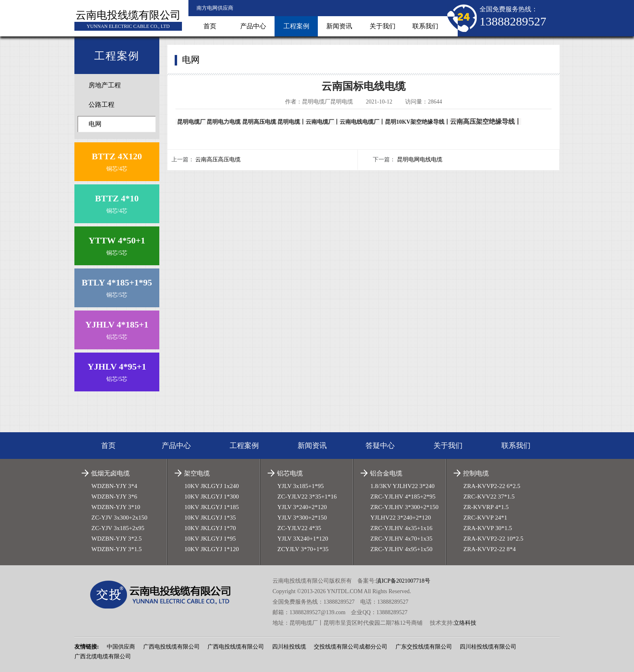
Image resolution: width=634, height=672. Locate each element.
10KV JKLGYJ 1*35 (210, 518)
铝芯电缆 (290, 473)
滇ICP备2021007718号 (403, 581)
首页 (210, 26)
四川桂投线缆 (289, 647)
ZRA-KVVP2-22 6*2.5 (492, 486)
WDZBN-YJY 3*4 (114, 486)
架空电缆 (197, 473)
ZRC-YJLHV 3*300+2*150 (405, 507)
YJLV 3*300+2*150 (302, 518)
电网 (95, 124)
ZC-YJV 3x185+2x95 (118, 528)
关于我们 (383, 26)
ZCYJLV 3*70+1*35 (303, 549)
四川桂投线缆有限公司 (488, 647)
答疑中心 (380, 446)
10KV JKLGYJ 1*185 (212, 507)
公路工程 (101, 105)
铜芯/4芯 (117, 160)
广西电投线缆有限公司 (171, 647)
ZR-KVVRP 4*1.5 (486, 507)
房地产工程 (105, 85)
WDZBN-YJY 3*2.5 (116, 539)
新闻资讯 (339, 26)
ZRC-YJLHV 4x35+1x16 (402, 528)
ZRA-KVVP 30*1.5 (488, 528)
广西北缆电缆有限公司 (103, 656)
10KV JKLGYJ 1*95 (210, 539)
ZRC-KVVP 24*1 (485, 518)
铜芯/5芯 (117, 244)
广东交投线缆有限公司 (424, 647)
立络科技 (465, 623)
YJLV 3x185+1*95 (301, 486)
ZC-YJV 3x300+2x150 (119, 518)
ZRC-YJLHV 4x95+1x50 (402, 549)
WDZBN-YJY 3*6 (114, 497)
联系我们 (425, 26)
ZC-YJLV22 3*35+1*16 (307, 497)
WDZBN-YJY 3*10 (116, 507)
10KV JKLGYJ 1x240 (212, 486)
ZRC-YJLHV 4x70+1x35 (402, 539)
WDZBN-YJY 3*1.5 (116, 549)
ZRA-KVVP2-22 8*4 (490, 549)
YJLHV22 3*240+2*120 (401, 518)
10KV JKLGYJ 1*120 (212, 549)
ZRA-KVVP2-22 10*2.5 (493, 539)
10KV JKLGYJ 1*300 (212, 497)
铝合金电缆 (386, 473)
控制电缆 (476, 473)
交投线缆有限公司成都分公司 (351, 647)
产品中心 (253, 26)
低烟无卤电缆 (110, 473)
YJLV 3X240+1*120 (303, 539)
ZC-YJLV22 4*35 (299, 528)
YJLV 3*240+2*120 (302, 507)
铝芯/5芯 (117, 328)
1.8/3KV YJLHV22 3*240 (403, 486)
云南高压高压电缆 (218, 160)
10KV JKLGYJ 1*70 (210, 528)
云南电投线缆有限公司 (128, 15)
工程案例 (296, 26)
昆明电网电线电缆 (420, 160)
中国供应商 (121, 647)
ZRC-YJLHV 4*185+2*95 (403, 497)
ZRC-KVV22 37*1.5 (489, 497)
